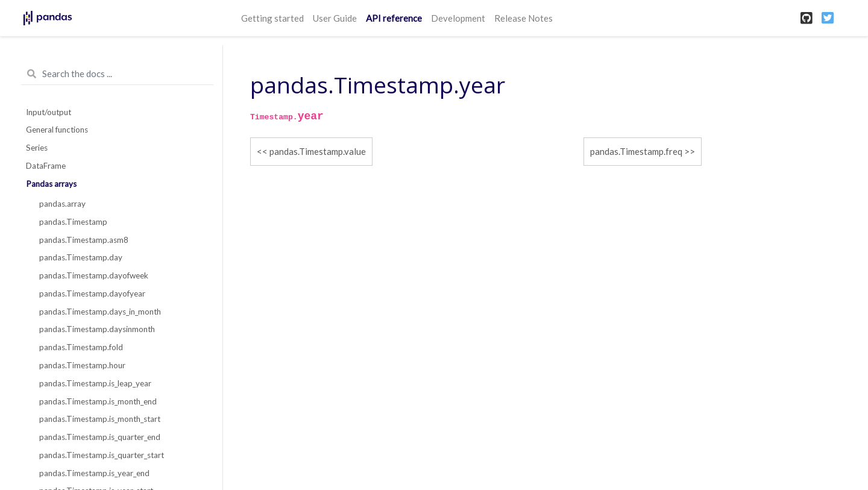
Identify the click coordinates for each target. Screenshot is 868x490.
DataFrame (46, 166)
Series (37, 148)
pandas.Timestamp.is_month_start (100, 419)
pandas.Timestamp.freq (636, 151)
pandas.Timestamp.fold (81, 347)
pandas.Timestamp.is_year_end (94, 473)
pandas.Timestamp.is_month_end (98, 401)
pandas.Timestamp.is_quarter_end (100, 437)
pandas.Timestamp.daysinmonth (97, 329)
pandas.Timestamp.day (81, 257)
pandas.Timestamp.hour (82, 365)
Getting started (272, 18)
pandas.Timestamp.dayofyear (92, 294)
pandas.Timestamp (73, 222)
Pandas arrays (51, 184)
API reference (394, 18)
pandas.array (62, 204)
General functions (57, 130)
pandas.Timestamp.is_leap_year (95, 383)
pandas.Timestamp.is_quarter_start (102, 455)
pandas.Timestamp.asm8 (84, 240)
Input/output (49, 112)
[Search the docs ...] (117, 74)
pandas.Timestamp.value (318, 151)
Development (458, 18)
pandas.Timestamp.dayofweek (94, 275)
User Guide (335, 18)
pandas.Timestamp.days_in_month (100, 312)
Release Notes (524, 18)
